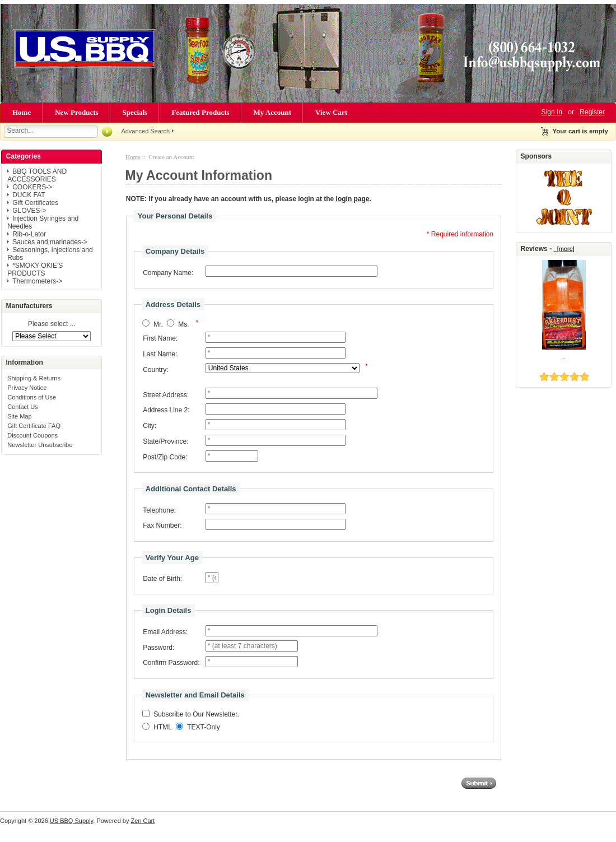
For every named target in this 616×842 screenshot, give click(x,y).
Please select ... (52, 324)
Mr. (158, 324)
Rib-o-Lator (29, 234)
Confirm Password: (171, 663)
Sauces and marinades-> (50, 242)
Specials (135, 112)
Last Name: (160, 354)
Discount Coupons (32, 435)
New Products (76, 112)
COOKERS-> (32, 187)
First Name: (160, 338)
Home (22, 112)
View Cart (331, 112)
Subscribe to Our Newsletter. (196, 715)
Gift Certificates (35, 203)
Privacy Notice (27, 388)
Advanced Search (145, 131)
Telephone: (159, 510)
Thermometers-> (37, 281)
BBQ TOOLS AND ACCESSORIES (37, 175)
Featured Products (200, 112)
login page (353, 199)
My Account (273, 112)
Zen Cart (143, 821)
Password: (158, 648)
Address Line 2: (166, 410)
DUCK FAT (29, 195)
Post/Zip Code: (165, 457)
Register (592, 112)
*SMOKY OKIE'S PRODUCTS (35, 269)
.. (564, 357)
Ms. (183, 324)
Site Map (19, 416)
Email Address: (165, 632)
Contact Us (22, 407)
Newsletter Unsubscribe (40, 445)
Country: (155, 370)
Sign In (552, 112)
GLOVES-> (29, 211)
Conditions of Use (32, 397)
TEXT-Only (204, 728)
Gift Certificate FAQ (34, 426)
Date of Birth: (162, 579)
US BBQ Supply (71, 821)
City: (150, 426)
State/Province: (165, 441)
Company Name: (168, 273)
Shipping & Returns (34, 378)
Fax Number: (162, 525)
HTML (163, 728)
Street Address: (166, 395)
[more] (564, 249)
